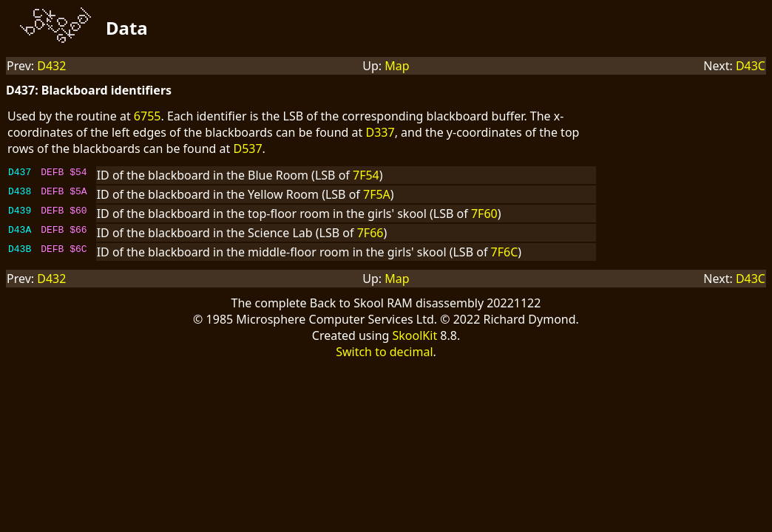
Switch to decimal (384, 352)
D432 (51, 66)
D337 (380, 132)
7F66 (370, 233)
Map (397, 66)
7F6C (505, 252)
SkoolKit (415, 335)
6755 (148, 116)
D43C (751, 66)
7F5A (377, 194)
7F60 (484, 214)
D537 (247, 149)
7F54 (366, 175)
